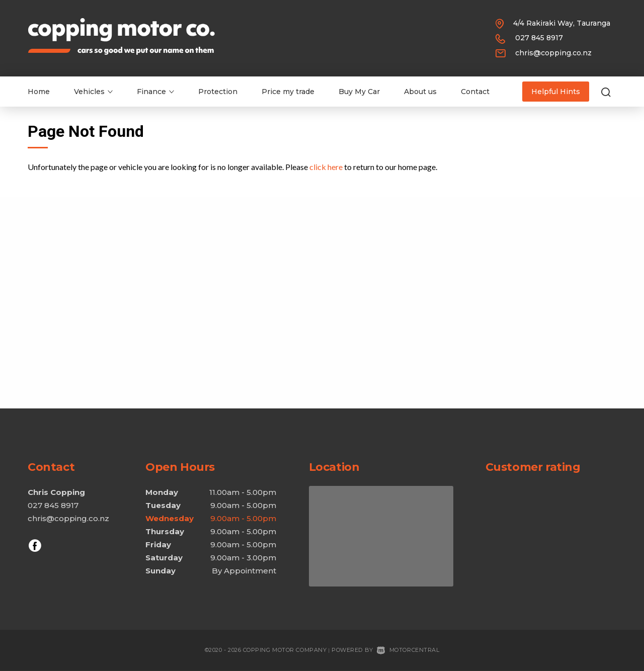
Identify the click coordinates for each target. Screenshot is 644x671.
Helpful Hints (556, 92)
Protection (218, 92)
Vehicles (93, 92)
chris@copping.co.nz (553, 53)
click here (326, 167)
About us (420, 92)
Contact (475, 92)
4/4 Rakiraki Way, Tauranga (562, 23)
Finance (155, 92)
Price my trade (288, 92)
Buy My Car (359, 92)
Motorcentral (408, 650)
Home (39, 92)
